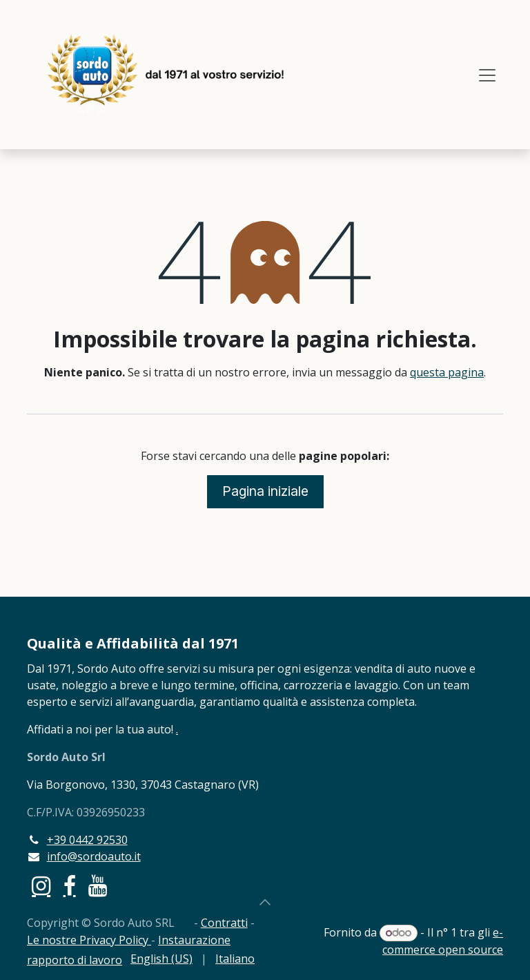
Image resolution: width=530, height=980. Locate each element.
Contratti (224, 923)
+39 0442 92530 (87, 840)
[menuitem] (161, 959)
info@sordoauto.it (94, 856)
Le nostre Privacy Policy (89, 940)
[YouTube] (98, 886)
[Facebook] (70, 886)
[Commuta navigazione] (487, 75)
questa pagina (447, 372)
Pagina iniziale (265, 491)
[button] (265, 902)
